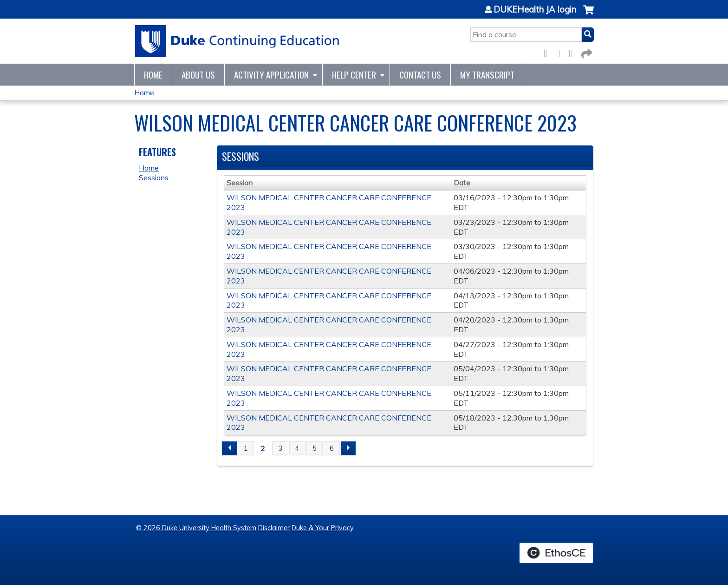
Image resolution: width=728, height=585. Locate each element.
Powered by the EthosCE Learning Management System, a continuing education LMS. (556, 553)
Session (240, 183)
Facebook (548, 52)
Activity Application (271, 75)
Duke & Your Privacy (323, 528)
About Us (198, 75)
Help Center (354, 75)
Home (153, 75)
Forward (586, 52)
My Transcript (487, 75)
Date (462, 183)
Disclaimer (274, 528)
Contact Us (420, 75)
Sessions (154, 177)
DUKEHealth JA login (535, 10)
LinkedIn (573, 52)
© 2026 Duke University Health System (196, 528)
